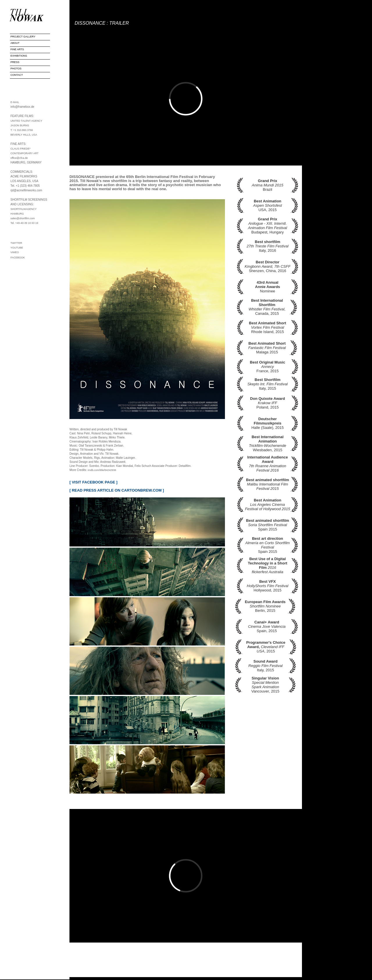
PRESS (15, 62)
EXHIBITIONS (19, 56)
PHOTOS (16, 69)
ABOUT (15, 43)
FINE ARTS (17, 49)
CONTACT (17, 75)
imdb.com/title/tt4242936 (102, 470)
